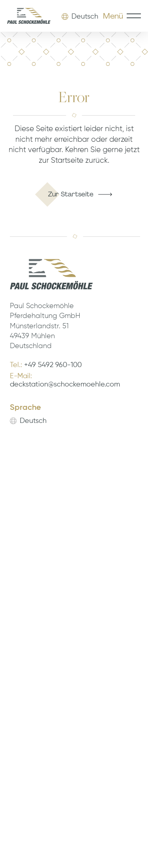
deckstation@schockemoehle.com (65, 385)
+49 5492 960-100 (53, 365)
